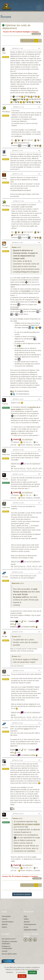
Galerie (4, 927)
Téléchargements (30, 924)
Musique (27, 922)
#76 (39, 814)
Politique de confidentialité (7, 947)
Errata (26, 927)
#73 (39, 671)
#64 (39, 174)
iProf (4, 53)
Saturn (14, 637)
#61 (39, 48)
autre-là (14, 433)
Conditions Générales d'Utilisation (10, 943)
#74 (39, 723)
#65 (39, 201)
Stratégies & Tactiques (31, 32)
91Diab (4, 155)
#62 (39, 107)
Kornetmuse (6, 455)
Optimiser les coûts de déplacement (16, 27)
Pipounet (5, 247)
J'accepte (32, 972)
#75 (39, 760)
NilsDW (5, 637)
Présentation (6, 916)
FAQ (25, 916)
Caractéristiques (8, 922)
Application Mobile (30, 930)
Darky (4, 765)
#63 (39, 151)
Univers (5, 919)
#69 (39, 474)
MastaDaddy (6, 112)
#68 (39, 450)
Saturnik (5, 577)
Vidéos (26, 919)
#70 (39, 503)
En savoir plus (21, 972)
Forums (6, 32)
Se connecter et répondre (22, 894)
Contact (5, 951)
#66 (39, 243)
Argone (5, 179)
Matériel (5, 924)
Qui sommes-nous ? (9, 939)
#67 (39, 399)
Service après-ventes (9, 954)
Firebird (5, 404)
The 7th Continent (16, 32)
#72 (39, 632)
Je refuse (22, 976)
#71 (39, 572)
